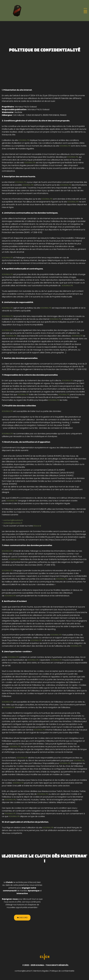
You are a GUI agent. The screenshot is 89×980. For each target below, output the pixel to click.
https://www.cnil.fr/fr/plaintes (62, 540)
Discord (22, 918)
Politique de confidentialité (62, 971)
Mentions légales (41, 971)
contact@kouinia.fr (23, 971)
